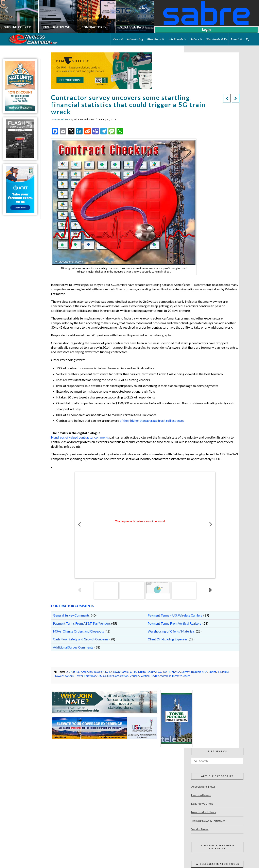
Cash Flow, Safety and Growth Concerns (81, 639)
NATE (167, 672)
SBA (205, 672)
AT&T (106, 672)
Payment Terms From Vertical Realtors (175, 623)
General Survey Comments (71, 615)
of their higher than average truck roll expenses (152, 420)
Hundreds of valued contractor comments (80, 437)
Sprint (212, 672)
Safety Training (191, 672)
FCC (159, 672)
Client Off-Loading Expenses (168, 639)
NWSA (176, 672)
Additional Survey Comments (73, 647)
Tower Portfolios (86, 676)
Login (206, 30)
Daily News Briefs (202, 804)
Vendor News (200, 829)
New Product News (204, 812)
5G (67, 672)
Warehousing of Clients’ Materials (171, 631)
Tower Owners (64, 676)
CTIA (133, 672)
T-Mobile (223, 672)
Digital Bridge (147, 672)
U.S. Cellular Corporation (113, 676)
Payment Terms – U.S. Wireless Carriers (175, 615)
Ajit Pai (75, 672)
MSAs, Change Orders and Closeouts (79, 631)
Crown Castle (120, 672)
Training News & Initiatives (208, 821)
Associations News (203, 787)
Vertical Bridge (150, 676)
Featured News (62, 119)
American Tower (91, 672)
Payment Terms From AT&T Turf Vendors (82, 623)
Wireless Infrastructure (175, 676)
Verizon (134, 676)
